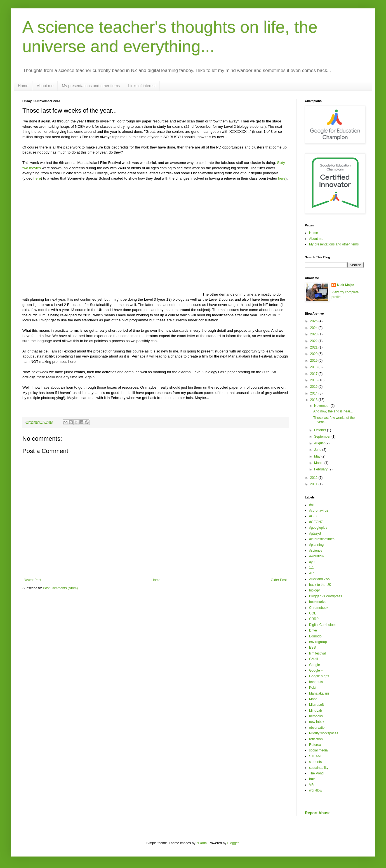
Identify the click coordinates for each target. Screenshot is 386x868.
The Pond (316, 773)
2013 (314, 400)
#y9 (312, 562)
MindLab (316, 711)
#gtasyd (315, 533)
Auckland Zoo (319, 579)
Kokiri (313, 688)
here (37, 178)
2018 (314, 367)
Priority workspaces (324, 733)
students (315, 762)
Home (23, 86)
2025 (314, 321)
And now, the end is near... (333, 411)
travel (313, 779)
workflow (316, 790)
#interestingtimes (322, 539)
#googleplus (318, 528)
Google (315, 665)
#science (316, 551)
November (322, 406)
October (321, 430)
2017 (314, 374)
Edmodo (315, 636)
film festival (317, 653)
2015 (314, 387)
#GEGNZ (316, 522)
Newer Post (32, 580)
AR (311, 573)
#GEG (314, 516)
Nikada (202, 843)
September (323, 437)
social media (318, 750)
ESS (312, 647)
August (320, 443)
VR (311, 785)
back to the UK (320, 585)
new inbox (317, 722)
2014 (314, 393)
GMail (313, 659)
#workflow (316, 556)
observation (318, 728)
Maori (313, 699)
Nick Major (346, 285)
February (321, 469)
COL (313, 613)
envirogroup (318, 642)
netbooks (316, 716)
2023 (314, 334)
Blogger (233, 843)
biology (314, 590)
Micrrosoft (316, 705)
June (318, 450)
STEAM (315, 756)
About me (45, 86)
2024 (314, 328)
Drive (313, 630)
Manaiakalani (319, 693)
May (318, 456)
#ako (313, 505)
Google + (316, 670)
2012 (314, 478)
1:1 (311, 568)
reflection (316, 739)
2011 (314, 484)
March (319, 463)
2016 (314, 380)
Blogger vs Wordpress (326, 596)
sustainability (319, 768)
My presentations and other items (91, 86)
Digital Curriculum (322, 625)
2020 (314, 354)
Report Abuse (318, 813)
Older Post (279, 580)
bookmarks (317, 602)
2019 (314, 361)
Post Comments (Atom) (60, 588)
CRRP (314, 619)
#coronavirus (319, 510)
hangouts (316, 682)
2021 (314, 347)
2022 (314, 341)
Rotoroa (315, 745)
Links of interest (142, 86)
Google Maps (319, 676)
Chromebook (319, 608)
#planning (316, 545)
